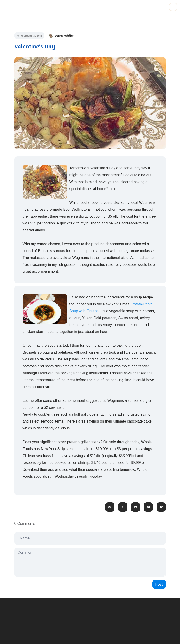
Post (159, 584)
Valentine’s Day (35, 46)
